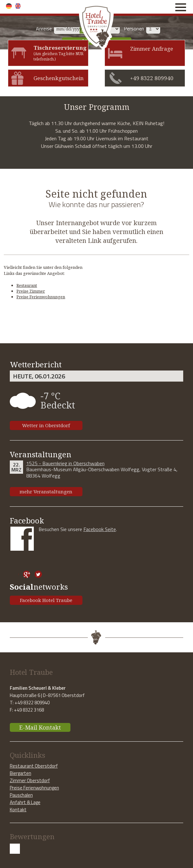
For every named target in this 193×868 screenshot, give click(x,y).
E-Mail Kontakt (40, 727)
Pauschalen (21, 795)
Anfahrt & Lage (25, 802)
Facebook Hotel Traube (46, 600)
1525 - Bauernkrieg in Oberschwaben (65, 463)
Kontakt (18, 810)
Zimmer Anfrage (152, 49)
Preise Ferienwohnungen (41, 297)
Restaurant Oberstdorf (34, 766)
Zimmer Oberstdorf (30, 780)
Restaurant (27, 285)
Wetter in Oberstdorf (46, 425)
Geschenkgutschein (59, 78)
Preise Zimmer (31, 291)
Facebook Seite (100, 529)
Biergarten (21, 773)
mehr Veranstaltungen (46, 491)
